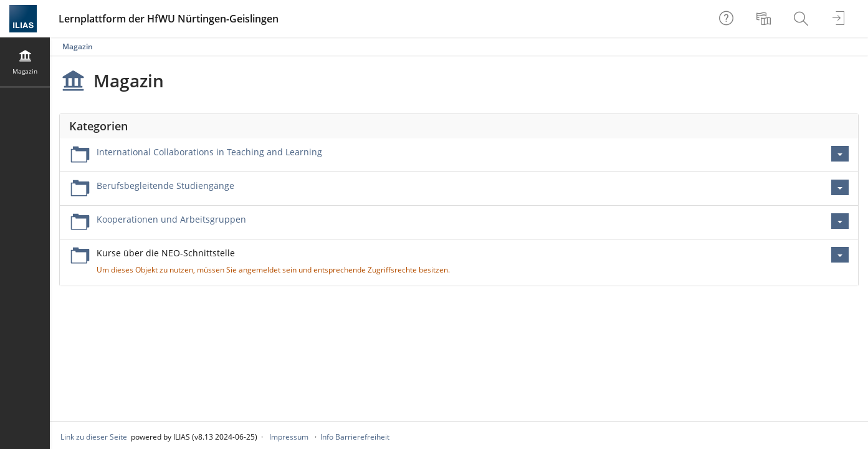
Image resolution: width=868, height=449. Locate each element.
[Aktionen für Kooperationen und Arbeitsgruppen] (840, 221)
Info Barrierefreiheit (355, 437)
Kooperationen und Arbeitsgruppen (171, 219)
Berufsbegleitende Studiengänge (165, 186)
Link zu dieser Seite (94, 437)
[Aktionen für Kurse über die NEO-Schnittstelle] (840, 255)
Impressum (289, 437)
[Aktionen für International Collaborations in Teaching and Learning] (840, 154)
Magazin (78, 46)
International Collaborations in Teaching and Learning (209, 152)
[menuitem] (765, 19)
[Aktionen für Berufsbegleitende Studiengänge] (840, 187)
